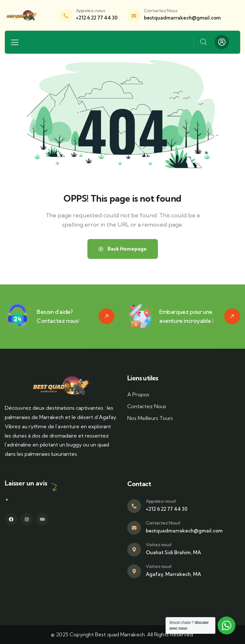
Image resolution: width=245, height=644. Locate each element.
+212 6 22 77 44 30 (97, 18)
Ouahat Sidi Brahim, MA (173, 552)
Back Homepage (123, 249)
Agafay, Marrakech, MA (173, 574)
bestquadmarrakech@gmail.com (182, 18)
